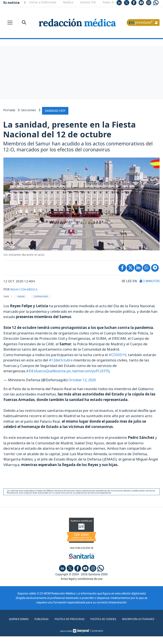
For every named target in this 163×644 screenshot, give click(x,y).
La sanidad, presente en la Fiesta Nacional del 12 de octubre (70, 128)
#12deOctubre (61, 359)
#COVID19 (118, 354)
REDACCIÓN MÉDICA (26, 288)
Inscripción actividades (82, 627)
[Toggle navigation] (10, 23)
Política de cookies (125, 618)
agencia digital (66, 639)
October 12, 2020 (83, 379)
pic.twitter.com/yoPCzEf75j (90, 370)
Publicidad (59, 618)
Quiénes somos (35, 618)
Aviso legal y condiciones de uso (82, 578)
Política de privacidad (88, 618)
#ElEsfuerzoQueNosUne (47, 370)
